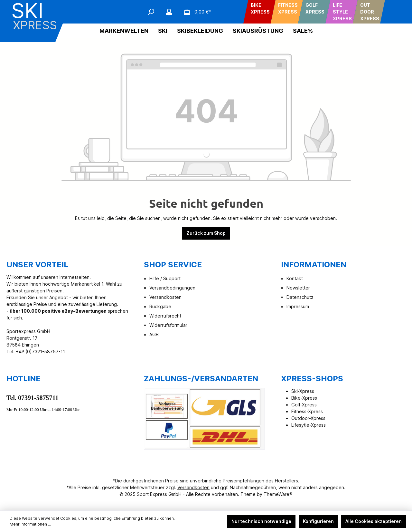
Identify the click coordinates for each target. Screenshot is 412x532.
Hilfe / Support (165, 278)
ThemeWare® (278, 494)
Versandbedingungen (172, 288)
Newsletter (298, 288)
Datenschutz (300, 297)
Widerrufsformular (168, 325)
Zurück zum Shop (206, 233)
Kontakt (295, 278)
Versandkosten (165, 297)
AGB (154, 334)
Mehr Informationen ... (30, 524)
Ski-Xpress (303, 391)
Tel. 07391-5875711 (33, 398)
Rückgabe (160, 306)
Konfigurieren (318, 521)
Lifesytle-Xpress (309, 425)
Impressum (298, 306)
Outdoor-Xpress (308, 418)
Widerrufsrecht (165, 316)
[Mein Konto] (169, 12)
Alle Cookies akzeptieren (374, 521)
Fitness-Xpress (307, 411)
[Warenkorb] (195, 12)
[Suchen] (151, 12)
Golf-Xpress (304, 405)
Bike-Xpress (304, 398)
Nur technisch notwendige (261, 521)
